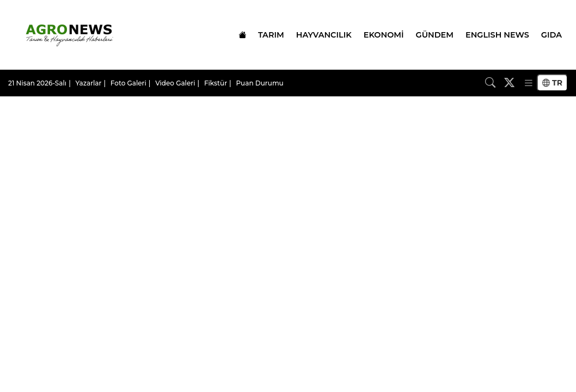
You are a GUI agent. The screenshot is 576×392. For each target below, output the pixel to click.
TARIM (271, 35)
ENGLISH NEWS (497, 35)
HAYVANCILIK (324, 35)
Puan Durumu (259, 83)
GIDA (552, 35)
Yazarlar (89, 83)
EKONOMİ (384, 35)
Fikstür (216, 83)
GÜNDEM (435, 35)
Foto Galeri (128, 83)
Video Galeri (175, 83)
